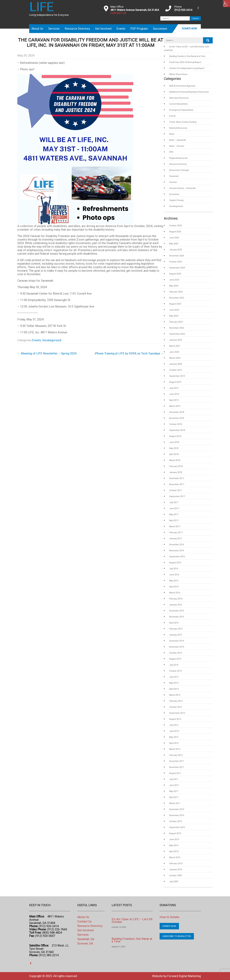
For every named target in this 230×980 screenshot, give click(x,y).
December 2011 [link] (177, 761)
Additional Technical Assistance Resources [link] (189, 92)
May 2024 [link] (174, 286)
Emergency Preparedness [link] (181, 110)
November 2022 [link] (177, 328)
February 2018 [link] (176, 466)
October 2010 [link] (176, 821)
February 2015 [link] (176, 629)
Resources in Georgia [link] (179, 170)
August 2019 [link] (175, 382)
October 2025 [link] (176, 226)
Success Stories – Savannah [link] (182, 188)
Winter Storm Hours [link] (178, 74)
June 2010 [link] (174, 839)
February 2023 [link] (176, 322)
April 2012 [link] (174, 743)
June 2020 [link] (174, 352)
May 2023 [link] (174, 316)
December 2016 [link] (177, 545)
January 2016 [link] (176, 605)
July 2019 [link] (174, 388)
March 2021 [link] (175, 346)
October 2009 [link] (176, 875)
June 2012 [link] (174, 731)
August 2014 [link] (175, 659)
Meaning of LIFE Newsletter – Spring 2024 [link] (47, 353)
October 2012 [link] (176, 707)
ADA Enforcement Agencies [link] (182, 86)
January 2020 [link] (176, 364)
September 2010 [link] (177, 827)
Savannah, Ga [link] (86, 939)
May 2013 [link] (174, 683)
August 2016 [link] (175, 563)
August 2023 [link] (175, 304)
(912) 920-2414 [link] (183, 10)
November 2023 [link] (177, 298)
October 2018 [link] (176, 424)
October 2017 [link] (176, 490)
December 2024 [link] (177, 256)
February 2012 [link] (176, 755)
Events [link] (121, 29)
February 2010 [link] (176, 863)
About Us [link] (37, 29)
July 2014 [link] (174, 665)
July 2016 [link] (174, 569)
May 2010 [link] (174, 845)
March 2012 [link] (175, 749)
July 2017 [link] (174, 502)
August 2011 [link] (175, 773)
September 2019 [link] (177, 376)
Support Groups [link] (177, 200)
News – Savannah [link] (178, 140)
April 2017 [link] (174, 520)
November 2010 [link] (177, 815)
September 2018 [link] (177, 430)
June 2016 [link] (174, 575)
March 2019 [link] (175, 406)
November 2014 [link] (177, 647)
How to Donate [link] (169, 917)
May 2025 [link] (174, 244)
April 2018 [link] (174, 454)
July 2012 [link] (174, 725)
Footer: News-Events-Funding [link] (183, 122)
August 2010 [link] (175, 833)
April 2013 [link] (174, 689)
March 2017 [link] (175, 526)
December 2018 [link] (177, 412)
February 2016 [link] (176, 599)
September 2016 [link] (177, 557)
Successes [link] (160, 29)
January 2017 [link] (176, 539)
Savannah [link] (174, 176)
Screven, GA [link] (85, 943)
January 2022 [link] (176, 340)
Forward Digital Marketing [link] (184, 976)
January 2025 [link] (176, 250)
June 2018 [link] (174, 442)
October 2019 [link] (176, 370)
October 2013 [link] (176, 671)
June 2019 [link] (174, 394)
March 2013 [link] (175, 695)
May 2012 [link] (174, 737)
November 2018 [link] (177, 418)
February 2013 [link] (176, 701)
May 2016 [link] (174, 581)
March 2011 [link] (175, 803)
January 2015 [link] (176, 635)
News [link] (172, 134)
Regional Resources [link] (178, 158)
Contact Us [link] (84, 921)
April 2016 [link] (174, 587)
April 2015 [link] (174, 623)
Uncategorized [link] (52, 340)
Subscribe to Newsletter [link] (177, 936)
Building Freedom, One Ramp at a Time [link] (187, 56)
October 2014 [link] (176, 653)
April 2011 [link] (174, 797)
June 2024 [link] (174, 280)
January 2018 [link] (176, 472)
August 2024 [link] (175, 274)
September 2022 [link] (177, 334)
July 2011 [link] (174, 779)
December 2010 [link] (177, 809)
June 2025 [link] (174, 238)
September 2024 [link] (177, 268)
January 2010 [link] (176, 869)
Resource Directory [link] (77, 29)
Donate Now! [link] (189, 29)
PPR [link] (171, 152)
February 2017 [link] (176, 532)
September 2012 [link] (177, 713)
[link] (226, 4)
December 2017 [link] (177, 478)
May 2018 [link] (174, 448)
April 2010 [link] (174, 851)
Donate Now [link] (169, 926)
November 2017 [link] (177, 484)
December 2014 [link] (177, 641)
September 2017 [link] (177, 496)
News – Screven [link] (177, 146)
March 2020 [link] (175, 358)
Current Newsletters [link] (179, 104)
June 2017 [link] (174, 508)
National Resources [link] (178, 128)
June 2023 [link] (174, 310)
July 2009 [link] (174, 882)
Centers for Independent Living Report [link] (187, 68)
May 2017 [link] (174, 514)
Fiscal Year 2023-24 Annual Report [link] (185, 62)
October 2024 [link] (176, 262)
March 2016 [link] (175, 593)
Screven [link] (173, 182)
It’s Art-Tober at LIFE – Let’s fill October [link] (132, 921)
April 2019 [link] (174, 400)
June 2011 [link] (174, 785)
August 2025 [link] (175, 232)
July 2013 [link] (174, 677)
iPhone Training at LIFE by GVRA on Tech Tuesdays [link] (129, 353)
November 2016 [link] (177, 551)
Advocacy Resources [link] (179, 98)
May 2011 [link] (174, 791)
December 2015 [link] (177, 611)
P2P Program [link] (139, 29)
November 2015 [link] (177, 617)
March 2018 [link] (175, 460)
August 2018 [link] (175, 436)
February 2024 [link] (176, 292)
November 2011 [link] (177, 767)
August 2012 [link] (175, 719)
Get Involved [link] (103, 29)
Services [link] (54, 29)
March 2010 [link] (175, 857)
